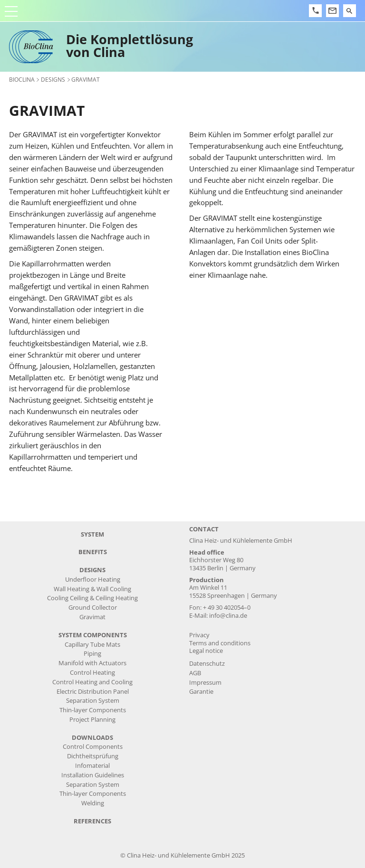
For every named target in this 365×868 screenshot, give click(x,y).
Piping (92, 654)
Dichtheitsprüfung (93, 756)
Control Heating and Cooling (92, 682)
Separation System (93, 701)
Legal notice (206, 651)
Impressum (205, 683)
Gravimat (92, 617)
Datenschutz (207, 664)
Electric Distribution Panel (93, 692)
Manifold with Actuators (92, 663)
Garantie (201, 692)
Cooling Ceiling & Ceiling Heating (92, 598)
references (92, 821)
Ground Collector (93, 608)
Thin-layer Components (93, 710)
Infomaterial (92, 766)
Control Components (93, 747)
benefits (93, 552)
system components (93, 635)
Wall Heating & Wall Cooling (92, 589)
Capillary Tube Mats (92, 645)
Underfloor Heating (93, 580)
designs (53, 79)
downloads (92, 738)
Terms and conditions (220, 643)
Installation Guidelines (93, 775)
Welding (93, 803)
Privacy (199, 635)
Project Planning (92, 720)
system (92, 534)
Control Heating (92, 673)
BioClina (22, 79)
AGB (195, 673)
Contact (204, 529)
